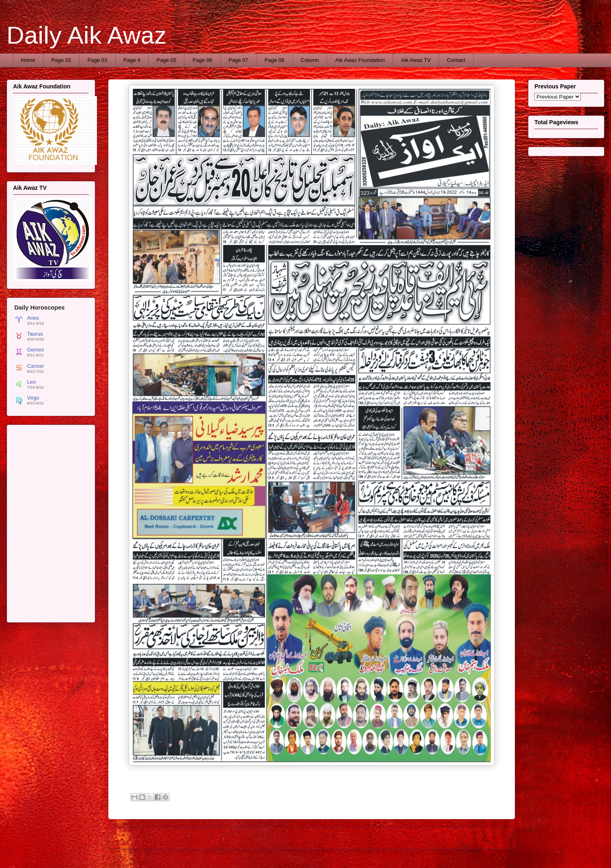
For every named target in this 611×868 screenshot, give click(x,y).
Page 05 (166, 60)
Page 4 (132, 60)
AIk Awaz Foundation (360, 60)
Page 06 (202, 60)
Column (310, 60)
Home (28, 60)
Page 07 (238, 60)
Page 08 (275, 60)
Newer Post (131, 838)
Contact (456, 60)
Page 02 (61, 60)
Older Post (493, 838)
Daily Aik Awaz (87, 35)
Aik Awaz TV (416, 60)
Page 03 (97, 60)
